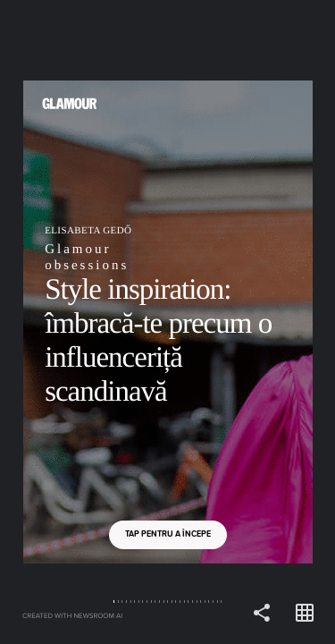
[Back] (84, 322)
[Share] (262, 614)
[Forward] (252, 322)
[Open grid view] (305, 614)
